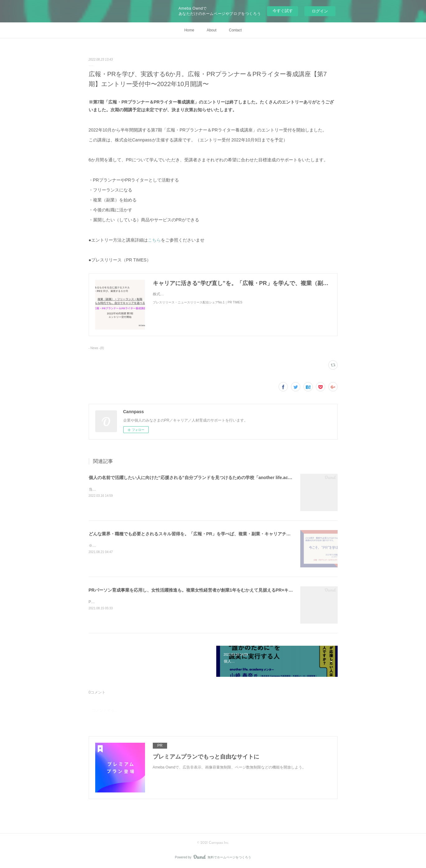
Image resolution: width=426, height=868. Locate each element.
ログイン (320, 11)
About (211, 30)
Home (189, 30)
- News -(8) (96, 348)
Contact (235, 30)
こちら (154, 240)
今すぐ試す (283, 11)
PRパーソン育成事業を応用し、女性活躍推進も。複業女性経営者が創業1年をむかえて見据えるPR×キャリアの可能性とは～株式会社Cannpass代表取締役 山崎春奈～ (252, 590)
